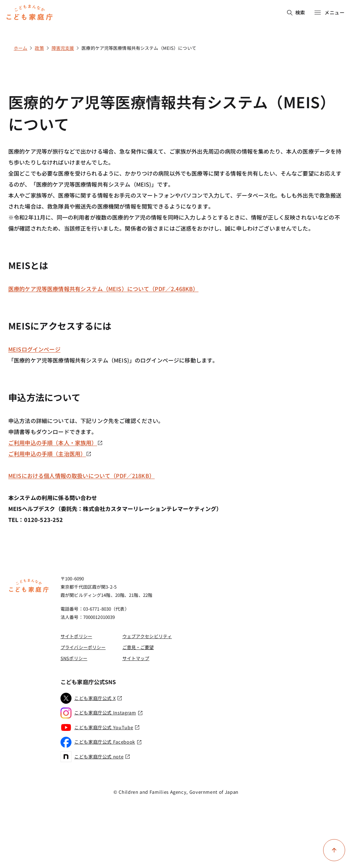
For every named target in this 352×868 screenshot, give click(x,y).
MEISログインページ (34, 349)
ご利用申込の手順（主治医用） (50, 454)
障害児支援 (63, 48)
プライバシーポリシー (83, 647)
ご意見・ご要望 (138, 647)
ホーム (20, 48)
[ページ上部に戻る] (334, 850)
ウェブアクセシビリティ (147, 636)
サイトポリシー (76, 636)
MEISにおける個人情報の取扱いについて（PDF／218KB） (81, 476)
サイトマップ (136, 658)
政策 (39, 48)
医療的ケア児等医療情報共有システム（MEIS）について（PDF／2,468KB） (103, 289)
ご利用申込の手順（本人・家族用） (56, 443)
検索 (296, 12)
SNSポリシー (74, 658)
